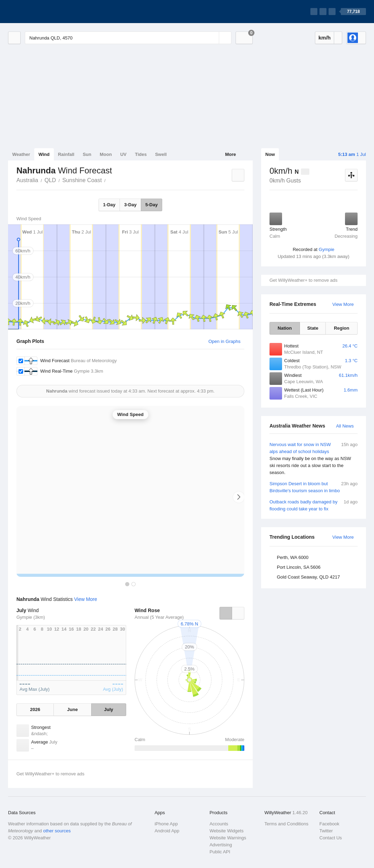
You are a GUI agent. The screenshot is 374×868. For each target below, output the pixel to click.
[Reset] (213, 38)
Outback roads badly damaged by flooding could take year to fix (314, 505)
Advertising (221, 845)
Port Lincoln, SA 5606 (299, 567)
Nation (285, 328)
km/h (325, 38)
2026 (35, 709)
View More (343, 304)
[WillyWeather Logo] (41, 12)
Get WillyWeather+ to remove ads (303, 280)
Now (270, 154)
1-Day (109, 205)
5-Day (152, 205)
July (109, 709)
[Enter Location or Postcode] (128, 38)
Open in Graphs (224, 341)
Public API (220, 852)
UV (123, 154)
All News (345, 426)
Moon (106, 154)
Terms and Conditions (287, 824)
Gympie (327, 249)
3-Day (130, 205)
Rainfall (66, 154)
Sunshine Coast (82, 180)
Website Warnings (228, 838)
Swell (161, 154)
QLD (50, 180)
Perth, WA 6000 (293, 557)
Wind (44, 154)
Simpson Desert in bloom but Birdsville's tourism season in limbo (314, 487)
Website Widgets (226, 831)
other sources (57, 831)
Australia (27, 180)
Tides (141, 154)
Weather (21, 154)
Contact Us (331, 838)
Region (341, 328)
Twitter (326, 831)
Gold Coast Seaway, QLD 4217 (308, 577)
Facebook (329, 824)
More (231, 154)
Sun (87, 154)
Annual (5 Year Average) (159, 617)
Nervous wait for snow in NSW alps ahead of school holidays (314, 459)
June (72, 709)
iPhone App (166, 824)
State (313, 328)
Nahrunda (109, 180)
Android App (167, 831)
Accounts (219, 824)
